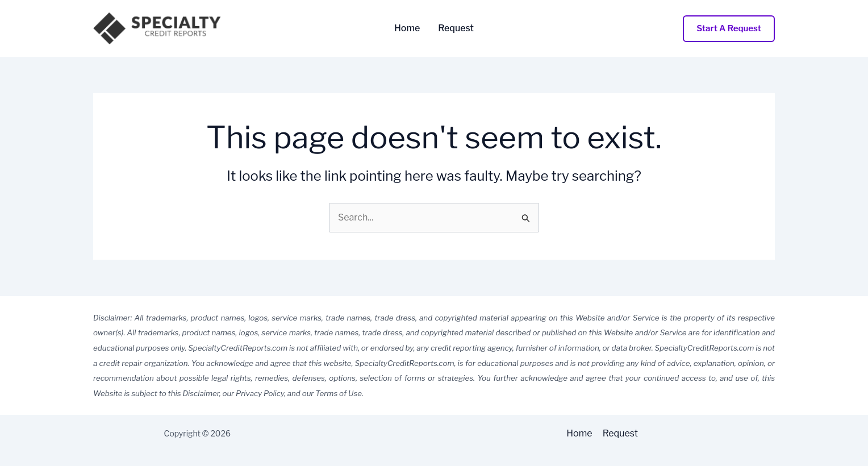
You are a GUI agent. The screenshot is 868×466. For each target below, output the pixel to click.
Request (456, 28)
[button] (729, 29)
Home (407, 28)
